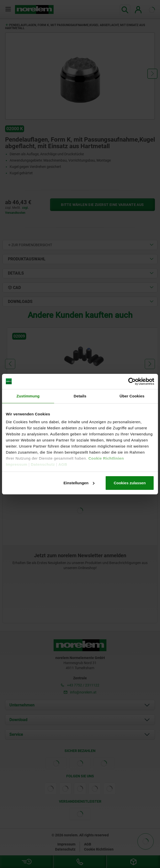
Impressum (17, 464)
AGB (63, 464)
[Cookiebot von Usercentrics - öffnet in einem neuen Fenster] (132, 381)
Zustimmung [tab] (28, 396)
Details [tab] (80, 396)
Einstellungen (79, 483)
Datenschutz (43, 464)
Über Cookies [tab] (132, 396)
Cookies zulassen (130, 483)
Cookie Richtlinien (106, 458)
